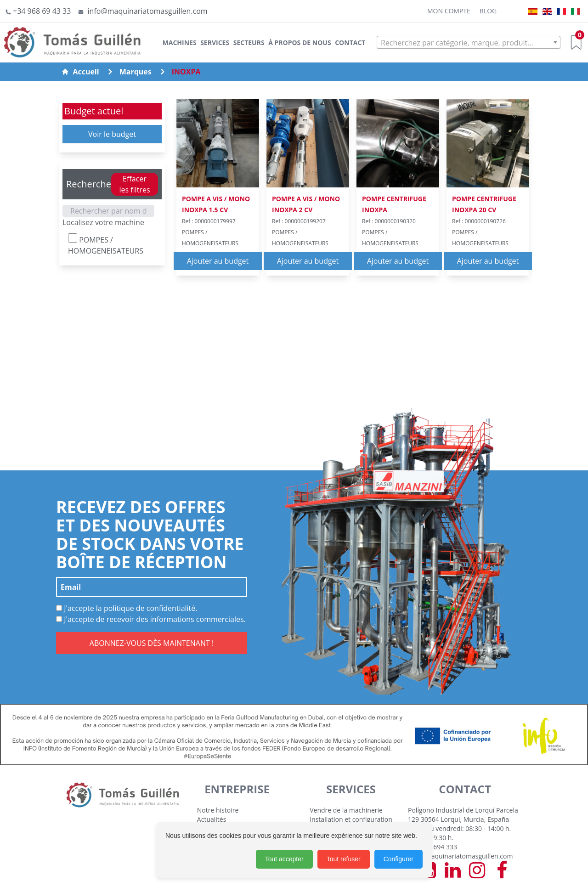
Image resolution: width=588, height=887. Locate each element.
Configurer (399, 859)
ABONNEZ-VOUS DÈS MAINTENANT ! (152, 643)
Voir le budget (112, 134)
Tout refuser (344, 859)
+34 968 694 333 (433, 847)
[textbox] (469, 43)
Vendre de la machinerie (346, 810)
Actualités (212, 819)
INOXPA (186, 72)
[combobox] (469, 42)
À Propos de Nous (300, 42)
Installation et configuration (351, 819)
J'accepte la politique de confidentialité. (127, 608)
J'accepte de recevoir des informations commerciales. (151, 619)
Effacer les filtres (134, 184)
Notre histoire (218, 810)
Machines (180, 42)
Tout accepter (284, 859)
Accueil (80, 72)
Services (215, 42)
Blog (488, 11)
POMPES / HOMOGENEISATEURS (106, 245)
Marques (136, 72)
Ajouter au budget (218, 261)
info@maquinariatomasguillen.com (460, 856)
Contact (350, 42)
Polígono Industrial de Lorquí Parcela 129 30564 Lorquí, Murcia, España (463, 815)
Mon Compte (449, 11)
